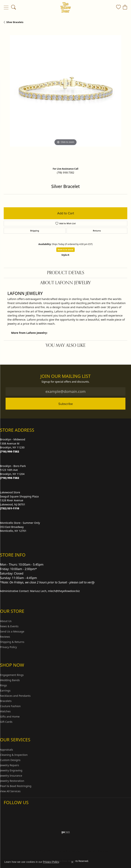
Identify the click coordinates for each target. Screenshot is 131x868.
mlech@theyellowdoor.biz (64, 591)
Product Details (66, 273)
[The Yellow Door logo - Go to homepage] (65, 7)
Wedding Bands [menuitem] (10, 680)
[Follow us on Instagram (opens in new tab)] (7, 810)
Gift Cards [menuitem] (6, 722)
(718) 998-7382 (65, 173)
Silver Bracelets (15, 22)
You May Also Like (66, 345)
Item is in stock (66, 250)
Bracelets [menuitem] (6, 701)
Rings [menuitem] (3, 685)
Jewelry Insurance (11, 776)
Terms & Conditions (69, 851)
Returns (97, 231)
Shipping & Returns (12, 642)
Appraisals (7, 750)
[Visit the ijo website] (65, 832)
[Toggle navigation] (6, 7)
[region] (65, 97)
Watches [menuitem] (5, 711)
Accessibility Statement (97, 851)
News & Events (9, 626)
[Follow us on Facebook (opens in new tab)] (16, 810)
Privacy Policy (8, 647)
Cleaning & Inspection (14, 755)
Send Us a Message (12, 631)
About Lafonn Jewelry (65, 283)
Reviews (5, 637)
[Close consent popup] (72, 862)
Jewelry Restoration (12, 781)
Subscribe (66, 404)
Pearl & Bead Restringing (16, 786)
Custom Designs (10, 760)
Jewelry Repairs (9, 765)
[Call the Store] (10, 451)
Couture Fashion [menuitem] (10, 706)
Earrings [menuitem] (5, 691)
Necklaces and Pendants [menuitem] (15, 696)
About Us (6, 621)
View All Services (10, 791)
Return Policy (29, 851)
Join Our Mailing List (65, 376)
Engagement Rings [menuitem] (12, 675)
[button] (13, 7)
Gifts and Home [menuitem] (10, 717)
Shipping (35, 231)
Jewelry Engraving (11, 770)
